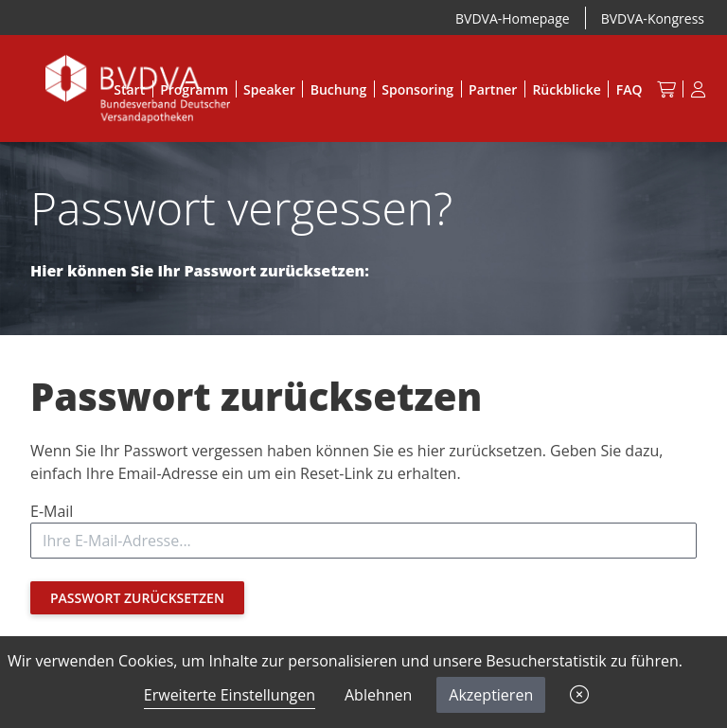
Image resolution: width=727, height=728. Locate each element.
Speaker (269, 89)
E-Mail (52, 511)
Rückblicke (566, 89)
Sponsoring (417, 89)
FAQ (629, 89)
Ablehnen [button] (378, 695)
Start (129, 89)
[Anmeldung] (698, 89)
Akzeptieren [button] (491, 695)
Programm (194, 89)
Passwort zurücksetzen (137, 598)
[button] (579, 695)
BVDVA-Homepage (513, 18)
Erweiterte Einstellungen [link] (230, 695)
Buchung (339, 89)
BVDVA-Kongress (653, 18)
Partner (493, 89)
